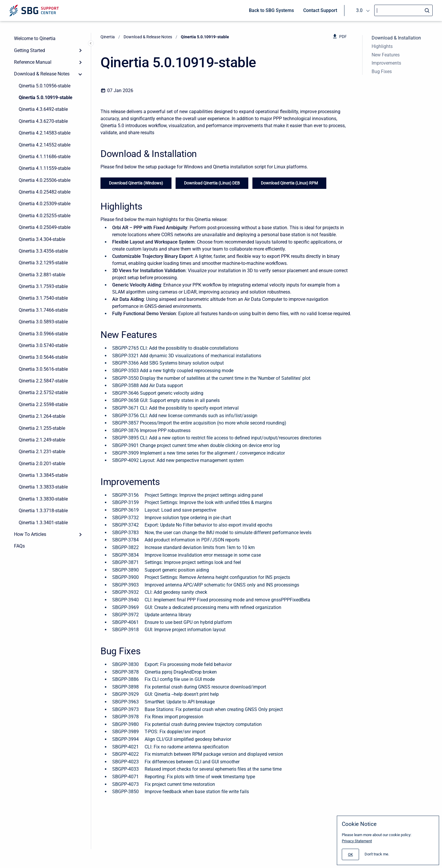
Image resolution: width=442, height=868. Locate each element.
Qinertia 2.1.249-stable (42, 440)
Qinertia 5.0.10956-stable (45, 86)
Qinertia (108, 37)
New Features (386, 55)
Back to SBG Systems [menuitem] (271, 10)
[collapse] (80, 74)
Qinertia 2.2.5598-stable (43, 404)
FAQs (19, 546)
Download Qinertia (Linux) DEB (212, 183)
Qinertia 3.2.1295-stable (43, 263)
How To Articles (30, 534)
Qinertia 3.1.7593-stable (43, 286)
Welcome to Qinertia (35, 38)
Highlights (382, 46)
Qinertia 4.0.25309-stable (45, 204)
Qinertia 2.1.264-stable (42, 416)
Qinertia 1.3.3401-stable (43, 523)
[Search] (403, 10)
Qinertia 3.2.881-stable (42, 275)
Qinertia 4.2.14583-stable (45, 133)
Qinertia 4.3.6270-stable (43, 121)
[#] (350, 854)
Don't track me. (377, 854)
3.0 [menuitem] (359, 10)
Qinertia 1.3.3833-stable (43, 487)
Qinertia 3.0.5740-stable (43, 345)
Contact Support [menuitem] (320, 10)
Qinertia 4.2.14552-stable (45, 145)
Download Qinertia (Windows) (136, 183)
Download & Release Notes (42, 74)
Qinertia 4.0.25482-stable (45, 192)
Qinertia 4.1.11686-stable (45, 157)
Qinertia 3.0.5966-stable (43, 334)
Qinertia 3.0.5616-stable (43, 369)
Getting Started (30, 50)
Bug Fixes (382, 71)
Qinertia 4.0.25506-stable (45, 180)
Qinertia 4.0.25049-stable (45, 227)
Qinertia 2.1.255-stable (42, 428)
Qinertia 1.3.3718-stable (43, 511)
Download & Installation (396, 38)
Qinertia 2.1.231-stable (42, 452)
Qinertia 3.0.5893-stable (43, 322)
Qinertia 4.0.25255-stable (45, 216)
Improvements (386, 63)
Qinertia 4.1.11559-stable (45, 168)
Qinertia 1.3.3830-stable (43, 499)
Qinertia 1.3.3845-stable (43, 475)
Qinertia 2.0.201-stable (42, 464)
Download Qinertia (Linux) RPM (289, 183)
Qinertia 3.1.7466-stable (43, 310)
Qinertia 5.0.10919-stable (46, 98)
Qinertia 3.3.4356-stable (43, 251)
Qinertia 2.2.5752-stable (43, 392)
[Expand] (80, 50)
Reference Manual (33, 62)
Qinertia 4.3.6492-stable (43, 109)
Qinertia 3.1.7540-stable (43, 298)
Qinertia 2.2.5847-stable (43, 381)
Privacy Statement (357, 841)
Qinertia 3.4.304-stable (42, 239)
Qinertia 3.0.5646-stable (43, 357)
